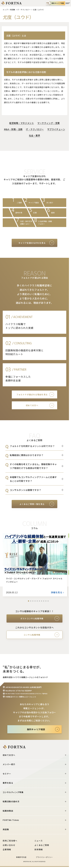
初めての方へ (32, 405)
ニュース (39, 841)
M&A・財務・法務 (13, 129)
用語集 (13, 10)
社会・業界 (35, 135)
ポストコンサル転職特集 (32, 618)
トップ (5, 10)
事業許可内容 (21, 857)
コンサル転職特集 (32, 635)
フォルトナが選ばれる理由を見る (32, 394)
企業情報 (7, 849)
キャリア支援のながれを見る (32, 243)
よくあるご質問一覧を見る (32, 504)
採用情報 (39, 849)
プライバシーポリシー (44, 857)
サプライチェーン (56, 129)
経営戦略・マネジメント (22, 123)
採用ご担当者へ (10, 841)
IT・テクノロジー (24, 10)
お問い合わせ (9, 845)
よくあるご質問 (42, 845)
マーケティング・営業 (49, 123)
